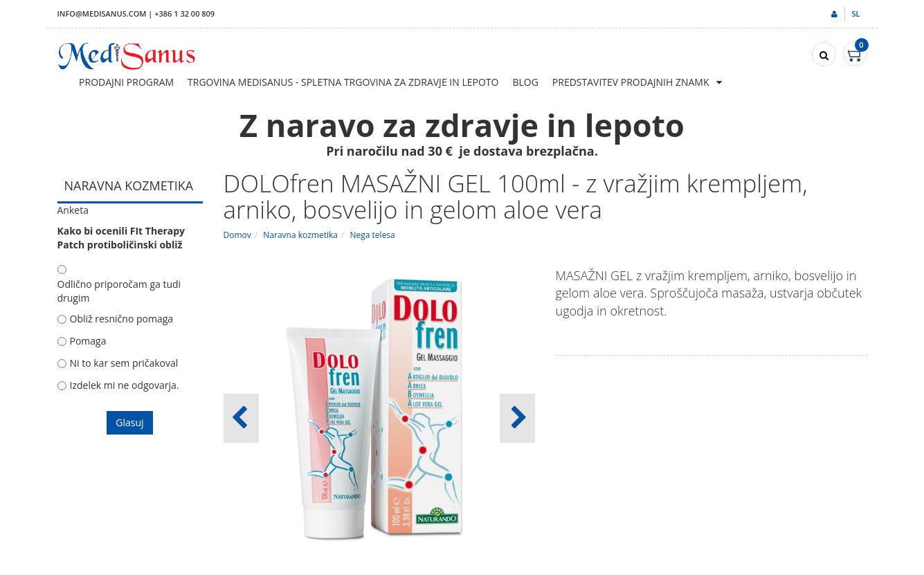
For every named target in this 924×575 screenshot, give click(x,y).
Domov (237, 235)
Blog (525, 82)
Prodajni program (126, 82)
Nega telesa (373, 235)
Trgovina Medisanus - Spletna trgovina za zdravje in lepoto (343, 82)
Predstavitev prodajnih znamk (631, 82)
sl (855, 13)
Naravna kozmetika (300, 235)
